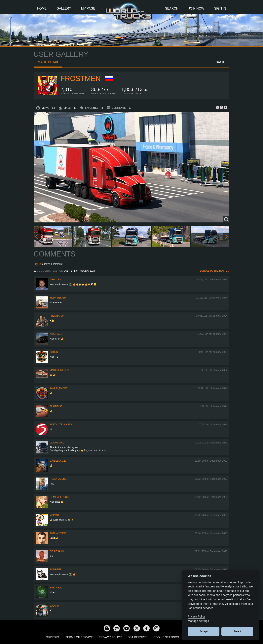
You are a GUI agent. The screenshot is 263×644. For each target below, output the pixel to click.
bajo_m (55, 606)
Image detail (48, 62)
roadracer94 (59, 479)
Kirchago (56, 334)
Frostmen (81, 79)
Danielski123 (58, 461)
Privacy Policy (110, 637)
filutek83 (56, 406)
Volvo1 (54, 515)
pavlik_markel (59, 388)
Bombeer (56, 570)
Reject (237, 631)
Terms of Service (79, 637)
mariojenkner (59, 370)
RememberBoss (60, 497)
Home (42, 8)
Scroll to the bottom (215, 271)
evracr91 (56, 588)
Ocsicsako (57, 551)
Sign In (220, 8)
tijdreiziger (58, 298)
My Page (88, 8)
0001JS (54, 352)
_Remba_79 (57, 316)
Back (220, 62)
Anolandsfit (58, 533)
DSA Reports (138, 637)
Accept (204, 631)
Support (53, 637)
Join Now (196, 8)
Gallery (64, 8)
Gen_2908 (56, 280)
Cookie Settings (166, 637)
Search (172, 8)
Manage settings (198, 621)
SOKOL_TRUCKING (61, 425)
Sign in (37, 264)
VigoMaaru (57, 443)
